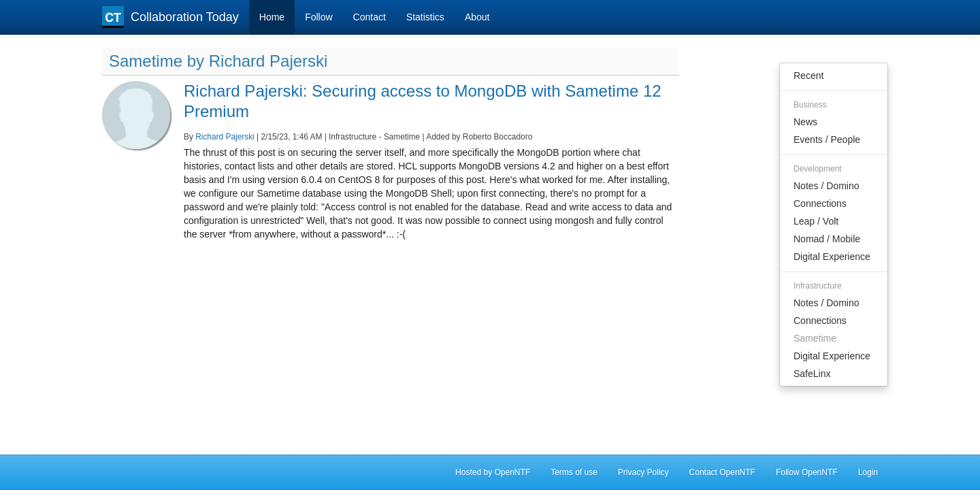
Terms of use (574, 472)
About (477, 17)
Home (272, 17)
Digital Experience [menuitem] (832, 257)
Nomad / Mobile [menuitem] (827, 239)
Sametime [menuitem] (815, 338)
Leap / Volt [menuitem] (816, 221)
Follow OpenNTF (807, 472)
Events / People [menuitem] (827, 140)
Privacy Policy (643, 472)
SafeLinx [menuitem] (812, 374)
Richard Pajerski (225, 137)
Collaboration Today (170, 17)
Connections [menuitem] (820, 203)
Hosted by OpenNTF (493, 472)
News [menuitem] (805, 122)
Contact (370, 17)
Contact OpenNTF (722, 472)
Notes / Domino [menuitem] (826, 186)
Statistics (425, 17)
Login (868, 472)
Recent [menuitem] (808, 76)
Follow (318, 17)
